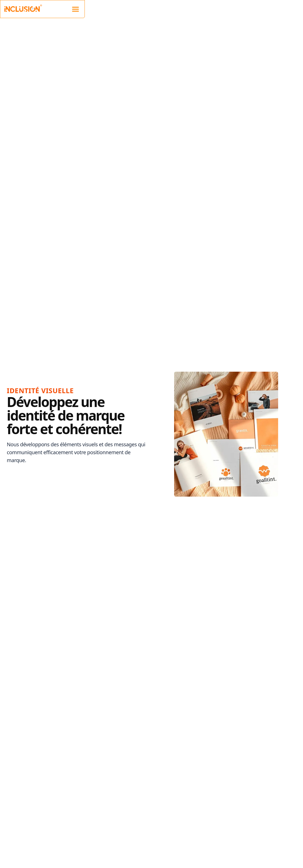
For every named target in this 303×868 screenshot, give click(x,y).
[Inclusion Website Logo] (23, 8)
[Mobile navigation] (75, 8)
